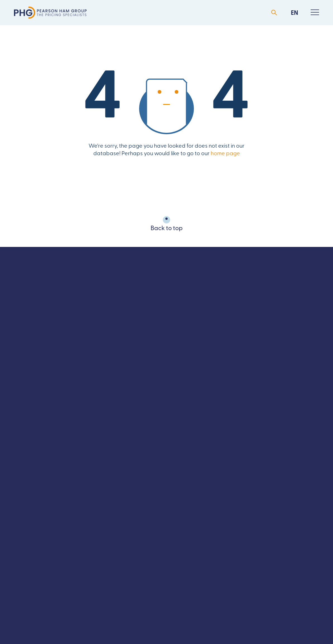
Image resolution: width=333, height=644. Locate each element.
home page (225, 154)
